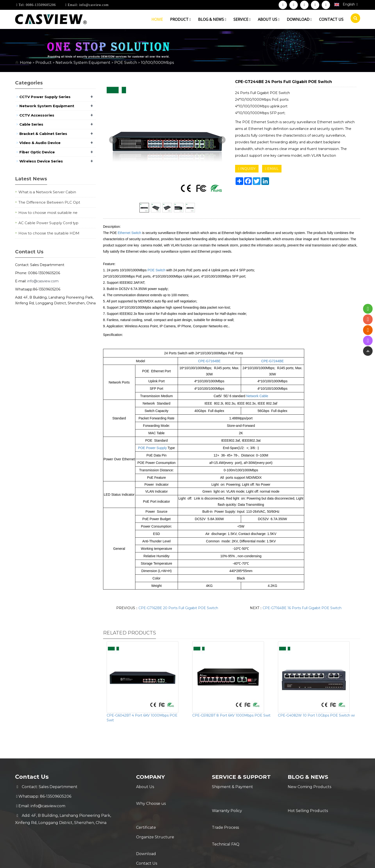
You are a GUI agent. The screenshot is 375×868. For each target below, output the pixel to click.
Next (222, 140)
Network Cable (257, 396)
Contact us (331, 19)
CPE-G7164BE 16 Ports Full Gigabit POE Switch (302, 608)
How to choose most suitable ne (48, 213)
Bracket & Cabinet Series (43, 134)
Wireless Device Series (41, 161)
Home (157, 19)
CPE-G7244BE (272, 361)
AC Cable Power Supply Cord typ (48, 223)
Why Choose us (151, 796)
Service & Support (244, 777)
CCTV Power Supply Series (45, 97)
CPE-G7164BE (209, 361)
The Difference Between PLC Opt (49, 202)
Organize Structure (155, 815)
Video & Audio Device (40, 143)
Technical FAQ (226, 815)
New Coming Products (309, 787)
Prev (113, 140)
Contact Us (147, 835)
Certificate (146, 806)
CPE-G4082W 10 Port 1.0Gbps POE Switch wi (316, 715)
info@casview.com (94, 5)
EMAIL (272, 169)
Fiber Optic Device (37, 152)
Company (152, 777)
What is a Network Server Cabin (47, 192)
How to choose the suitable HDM (49, 233)
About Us (145, 787)
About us (269, 19)
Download (299, 19)
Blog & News (212, 19)
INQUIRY (247, 169)
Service (242, 19)
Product (180, 19)
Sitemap (264, 860)
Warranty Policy (227, 796)
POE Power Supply (152, 448)
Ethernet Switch (129, 233)
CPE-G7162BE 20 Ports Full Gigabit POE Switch (178, 608)
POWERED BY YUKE (235, 860)
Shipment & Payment (232, 787)
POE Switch (126, 63)
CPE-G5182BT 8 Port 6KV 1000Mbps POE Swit (231, 715)
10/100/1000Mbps (157, 63)
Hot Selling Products (308, 796)
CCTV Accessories (37, 115)
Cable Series (31, 124)
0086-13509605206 (40, 5)
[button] (190, 19)
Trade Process (225, 806)
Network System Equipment (83, 63)
